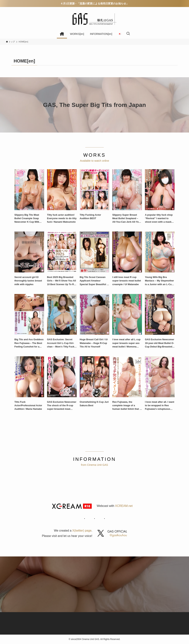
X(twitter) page (82, 531)
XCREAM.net (124, 506)
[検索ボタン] (128, 34)
